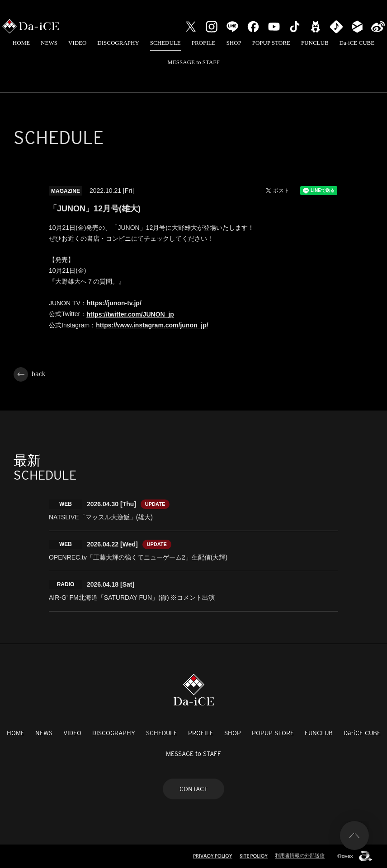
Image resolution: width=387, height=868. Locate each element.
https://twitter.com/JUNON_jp (130, 314)
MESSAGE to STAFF (193, 62)
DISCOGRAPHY (118, 43)
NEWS (49, 43)
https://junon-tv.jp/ (114, 303)
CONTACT (193, 789)
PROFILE (204, 43)
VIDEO (77, 43)
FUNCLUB (315, 43)
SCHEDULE (165, 43)
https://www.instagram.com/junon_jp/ (152, 325)
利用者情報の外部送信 (300, 855)
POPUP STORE (271, 43)
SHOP (234, 43)
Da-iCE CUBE (357, 43)
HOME (21, 43)
